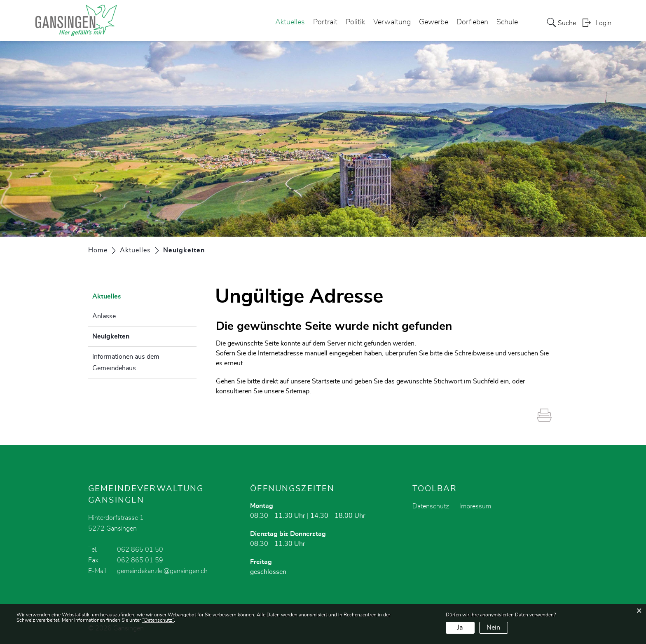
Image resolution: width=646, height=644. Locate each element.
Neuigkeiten (131, 335)
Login (604, 23)
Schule (507, 22)
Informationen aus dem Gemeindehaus (126, 362)
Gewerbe (434, 22)
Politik (355, 22)
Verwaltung (392, 22)
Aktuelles (290, 22)
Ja (460, 628)
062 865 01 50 (140, 550)
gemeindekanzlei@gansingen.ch (162, 571)
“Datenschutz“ (158, 620)
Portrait (325, 22)
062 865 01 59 (140, 560)
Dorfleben (472, 22)
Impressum (475, 506)
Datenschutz (431, 506)
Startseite (326, 381)
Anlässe (104, 316)
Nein (493, 628)
